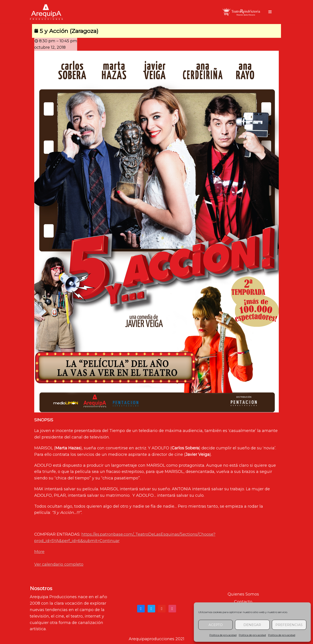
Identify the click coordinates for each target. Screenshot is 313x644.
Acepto (216, 625)
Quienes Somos (243, 594)
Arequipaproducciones (151, 639)
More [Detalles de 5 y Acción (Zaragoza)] (39, 552)
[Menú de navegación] (270, 12)
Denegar (252, 625)
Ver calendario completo (59, 564)
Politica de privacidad (223, 635)
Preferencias (289, 625)
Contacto (243, 602)
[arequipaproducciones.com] (46, 12)
